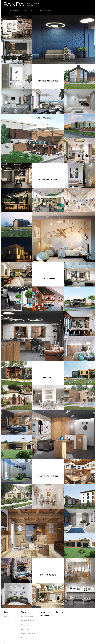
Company (8, 612)
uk (87, 3)
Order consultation (45, 11)
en (91, 3)
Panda (8, 642)
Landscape (25, 629)
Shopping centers (27, 638)
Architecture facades (28, 616)
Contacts (33, 11)
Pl (84, 3)
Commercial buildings (28, 634)
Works (24, 612)
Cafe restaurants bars (28, 621)
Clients (25, 11)
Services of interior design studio (46, 614)
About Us (7, 11)
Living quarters (26, 625)
